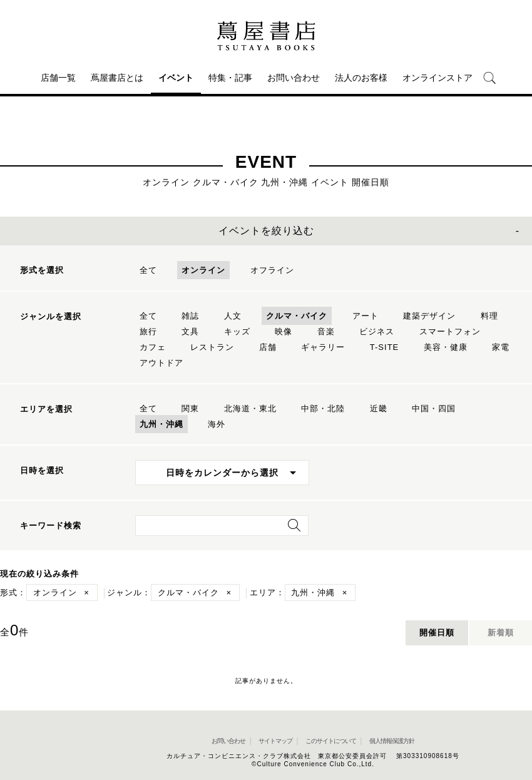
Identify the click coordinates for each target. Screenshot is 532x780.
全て (148, 270)
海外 (217, 424)
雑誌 (190, 316)
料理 (489, 316)
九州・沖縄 (161, 424)
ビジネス (377, 331)
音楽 (326, 331)
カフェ (153, 347)
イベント (176, 78)
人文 (233, 316)
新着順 (501, 633)
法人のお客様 (361, 78)
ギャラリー (323, 347)
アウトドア (161, 363)
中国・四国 (434, 408)
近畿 (379, 408)
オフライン (272, 270)
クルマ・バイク (297, 316)
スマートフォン (450, 331)
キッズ (237, 331)
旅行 (148, 331)
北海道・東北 (250, 408)
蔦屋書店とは (117, 78)
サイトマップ (275, 741)
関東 (190, 408)
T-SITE (384, 347)
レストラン (212, 347)
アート (366, 316)
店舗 (268, 347)
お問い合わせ (294, 78)
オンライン (203, 270)
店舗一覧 (58, 78)
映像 (284, 331)
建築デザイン (429, 316)
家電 (501, 347)
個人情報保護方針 (392, 741)
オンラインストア (437, 78)
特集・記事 (230, 78)
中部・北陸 (323, 408)
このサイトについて (331, 741)
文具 (190, 331)
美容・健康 (446, 347)
